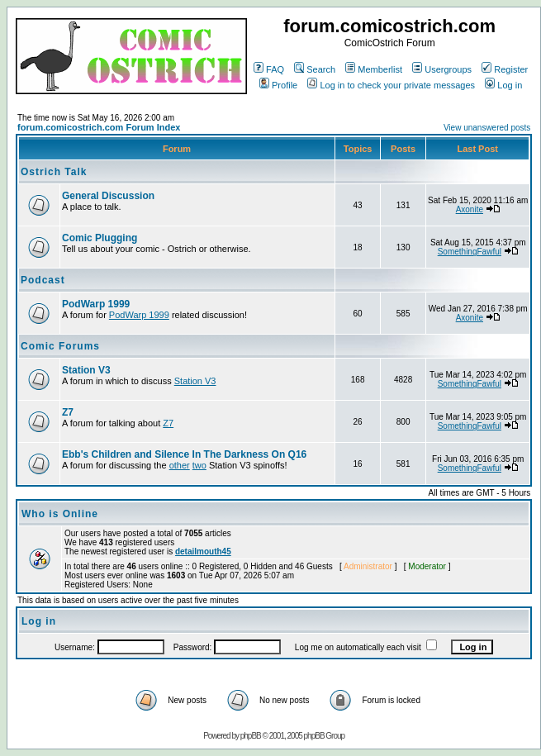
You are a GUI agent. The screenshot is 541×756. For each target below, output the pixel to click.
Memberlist (374, 69)
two (199, 465)
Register (505, 69)
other (180, 465)
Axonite (470, 209)
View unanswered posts (487, 128)
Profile (278, 85)
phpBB (251, 736)
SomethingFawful (470, 252)
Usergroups (442, 69)
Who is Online (60, 514)
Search (315, 69)
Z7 (68, 412)
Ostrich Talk (54, 172)
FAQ (269, 69)
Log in (503, 85)
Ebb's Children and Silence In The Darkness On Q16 (184, 454)
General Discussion (108, 196)
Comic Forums (60, 346)
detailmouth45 (203, 552)
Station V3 (86, 370)
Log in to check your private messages (391, 85)
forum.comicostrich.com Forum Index (99, 127)
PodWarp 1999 (96, 304)
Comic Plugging (100, 238)
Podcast (43, 280)
